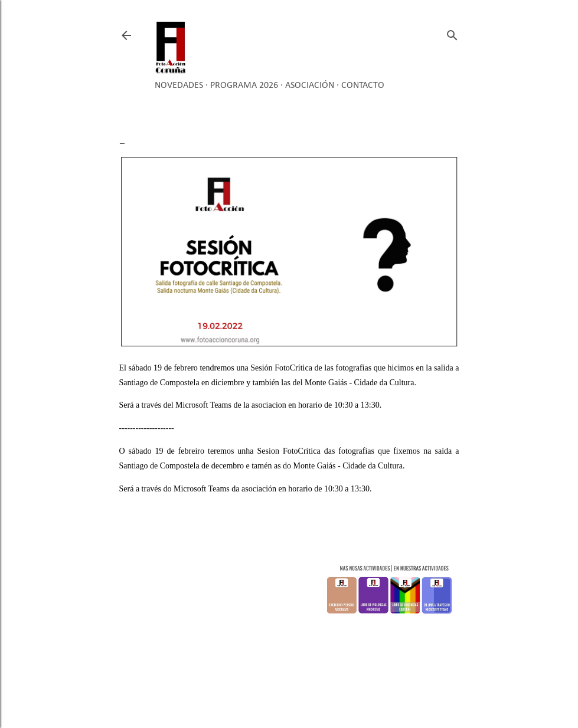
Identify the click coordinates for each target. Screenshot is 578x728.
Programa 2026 (244, 86)
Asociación (310, 86)
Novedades (179, 86)
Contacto (363, 86)
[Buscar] (452, 33)
